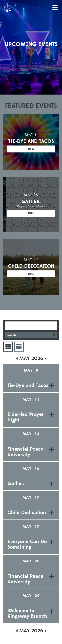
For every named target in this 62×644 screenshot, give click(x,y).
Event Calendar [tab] (19, 347)
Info (31, 149)
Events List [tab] (8, 347)
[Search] (28, 335)
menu (55, 6)
